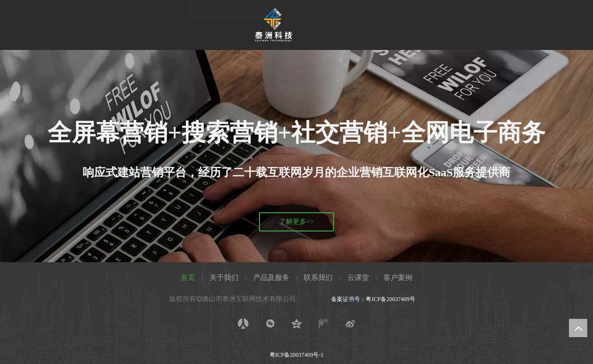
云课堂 (358, 278)
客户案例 (398, 278)
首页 (188, 278)
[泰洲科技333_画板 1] (273, 25)
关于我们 (224, 278)
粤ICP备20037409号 (393, 299)
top (578, 328)
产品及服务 (271, 278)
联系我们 (318, 278)
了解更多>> (296, 222)
